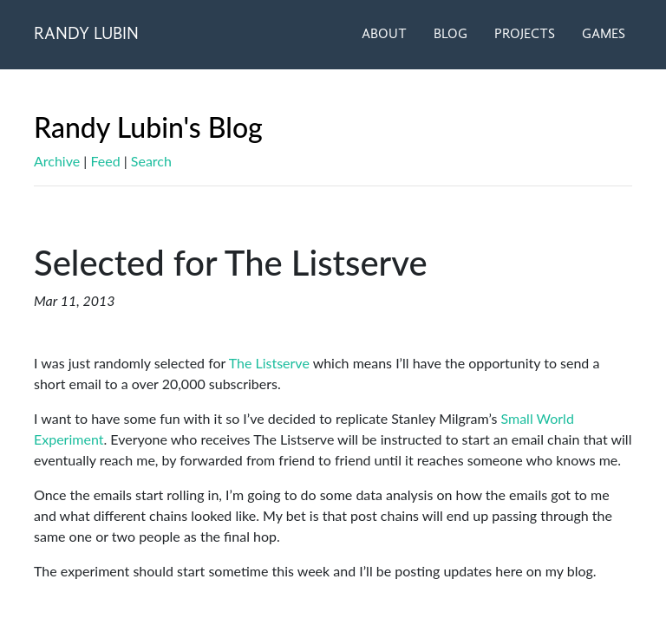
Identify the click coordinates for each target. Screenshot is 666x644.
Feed (105, 161)
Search (151, 161)
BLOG (451, 35)
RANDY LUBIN (86, 35)
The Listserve (269, 363)
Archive (57, 161)
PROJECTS (525, 35)
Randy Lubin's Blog (148, 127)
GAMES (604, 35)
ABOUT (384, 35)
